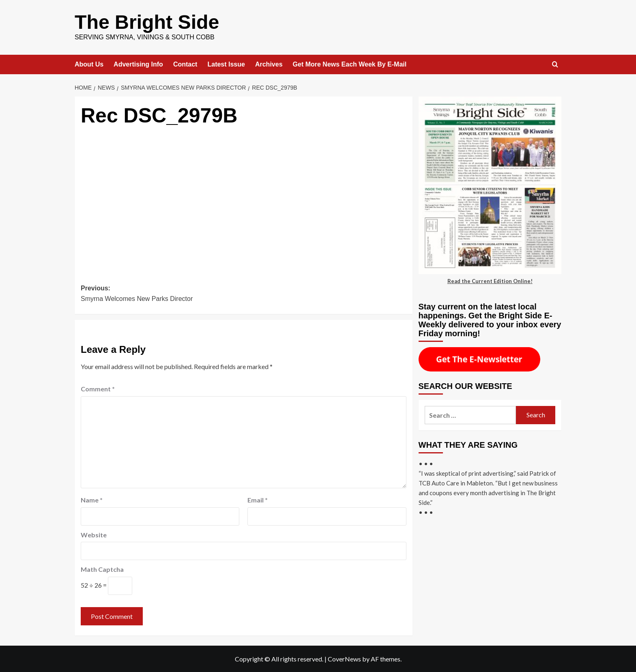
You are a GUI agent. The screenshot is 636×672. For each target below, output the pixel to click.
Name (92, 499)
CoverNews (344, 658)
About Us (89, 64)
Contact (185, 64)
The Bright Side (147, 22)
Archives (269, 64)
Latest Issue (226, 64)
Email (258, 499)
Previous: (162, 294)
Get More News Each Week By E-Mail (350, 64)
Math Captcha (102, 569)
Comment (98, 388)
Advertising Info (138, 64)
